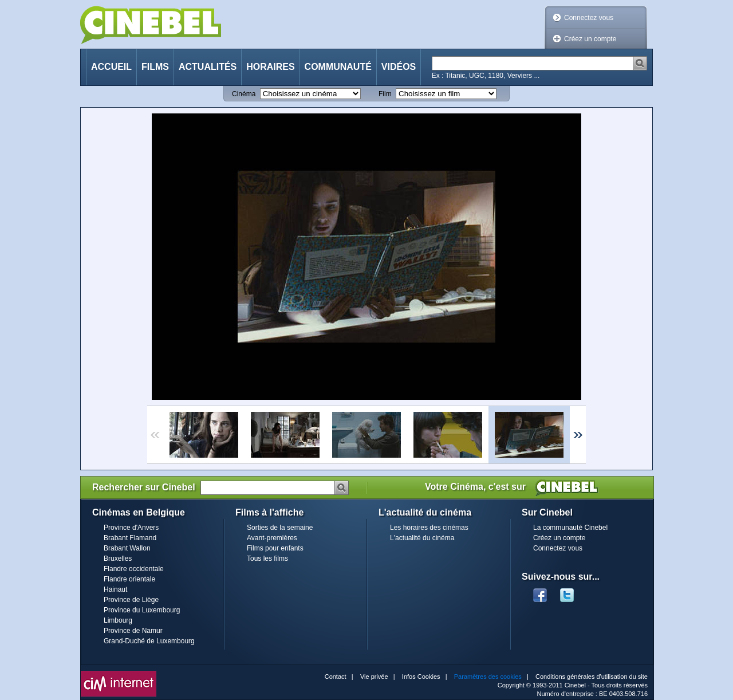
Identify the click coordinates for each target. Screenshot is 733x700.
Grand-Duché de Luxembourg (149, 641)
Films (155, 67)
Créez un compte (590, 39)
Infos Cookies (421, 677)
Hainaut (115, 589)
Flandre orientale (129, 579)
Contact (336, 677)
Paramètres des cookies (488, 677)
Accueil (111, 67)
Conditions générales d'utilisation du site (592, 677)
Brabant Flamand (130, 538)
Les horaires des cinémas (429, 528)
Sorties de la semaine (280, 528)
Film (385, 94)
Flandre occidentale (134, 569)
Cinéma (244, 94)
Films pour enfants (275, 548)
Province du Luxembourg (142, 610)
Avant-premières (272, 538)
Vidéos (399, 67)
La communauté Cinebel (570, 528)
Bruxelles (118, 559)
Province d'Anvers (131, 528)
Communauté (338, 67)
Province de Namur (133, 631)
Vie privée (374, 677)
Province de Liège (131, 600)
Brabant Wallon (127, 548)
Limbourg (118, 620)
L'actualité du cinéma (422, 538)
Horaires (270, 67)
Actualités (208, 67)
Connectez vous (589, 18)
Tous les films (267, 559)
